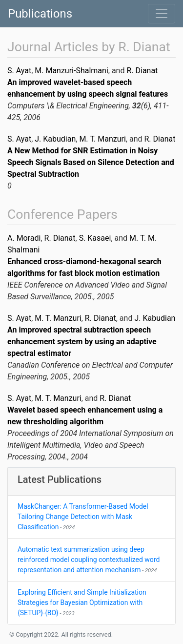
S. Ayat (19, 71)
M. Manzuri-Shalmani (71, 71)
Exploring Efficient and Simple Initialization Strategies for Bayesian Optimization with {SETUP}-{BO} (82, 602)
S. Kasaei (95, 238)
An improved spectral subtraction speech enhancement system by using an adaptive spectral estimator (82, 342)
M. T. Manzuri (102, 139)
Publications (40, 14)
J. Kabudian (55, 139)
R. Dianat (142, 71)
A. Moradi (24, 238)
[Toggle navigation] (162, 14)
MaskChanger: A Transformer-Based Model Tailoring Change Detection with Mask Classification (83, 517)
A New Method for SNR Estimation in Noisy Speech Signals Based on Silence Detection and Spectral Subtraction (91, 162)
